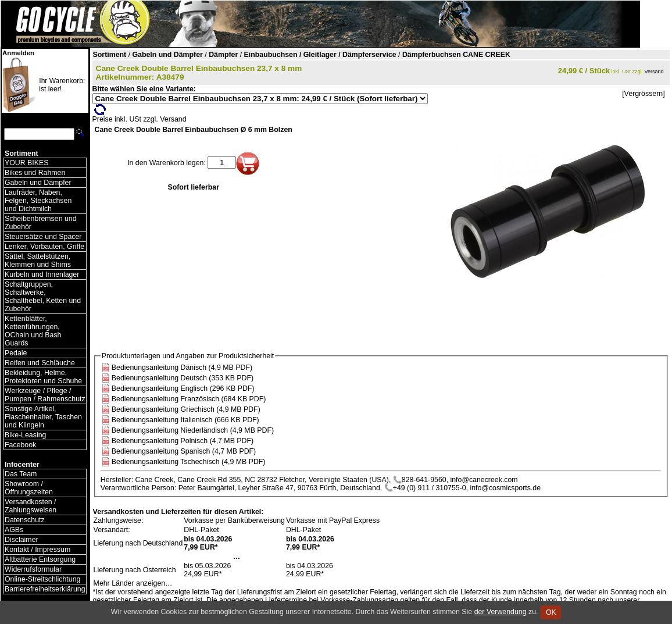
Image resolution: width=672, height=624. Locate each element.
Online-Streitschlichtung (42, 579)
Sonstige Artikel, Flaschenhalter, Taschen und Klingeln (43, 417)
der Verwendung (501, 612)
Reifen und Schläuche (40, 363)
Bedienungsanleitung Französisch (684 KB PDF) (189, 399)
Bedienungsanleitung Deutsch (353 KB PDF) (183, 378)
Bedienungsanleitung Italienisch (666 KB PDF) (185, 420)
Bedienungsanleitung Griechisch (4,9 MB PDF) (186, 409)
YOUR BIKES (26, 163)
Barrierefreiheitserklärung (45, 589)
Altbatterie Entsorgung (40, 559)
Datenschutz (25, 520)
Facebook (20, 445)
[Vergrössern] (643, 94)
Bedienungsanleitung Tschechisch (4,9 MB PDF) (189, 462)
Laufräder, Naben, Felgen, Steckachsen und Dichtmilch (38, 201)
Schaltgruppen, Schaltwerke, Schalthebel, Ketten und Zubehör (43, 297)
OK (551, 612)
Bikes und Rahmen (35, 173)
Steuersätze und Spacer (43, 237)
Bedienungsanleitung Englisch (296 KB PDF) (183, 388)
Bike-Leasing (25, 435)
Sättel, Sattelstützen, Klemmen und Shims (38, 261)
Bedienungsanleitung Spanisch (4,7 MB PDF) (184, 451)
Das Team (21, 474)
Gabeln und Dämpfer (38, 183)
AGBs (14, 530)
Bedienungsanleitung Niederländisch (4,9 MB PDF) (193, 430)
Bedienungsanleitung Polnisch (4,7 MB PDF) (183, 441)
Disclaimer (22, 540)
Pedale (16, 353)
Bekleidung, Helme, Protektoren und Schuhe (43, 377)
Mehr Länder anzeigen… (133, 583)
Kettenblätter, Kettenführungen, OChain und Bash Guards (33, 331)
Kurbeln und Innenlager (42, 274)
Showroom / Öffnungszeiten (29, 488)
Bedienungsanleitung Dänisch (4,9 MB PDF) (182, 368)
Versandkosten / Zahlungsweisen (31, 506)
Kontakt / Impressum (37, 550)
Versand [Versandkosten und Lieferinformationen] (654, 72)
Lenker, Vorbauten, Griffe (44, 247)
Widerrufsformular (33, 569)
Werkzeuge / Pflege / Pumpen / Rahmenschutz (45, 395)
